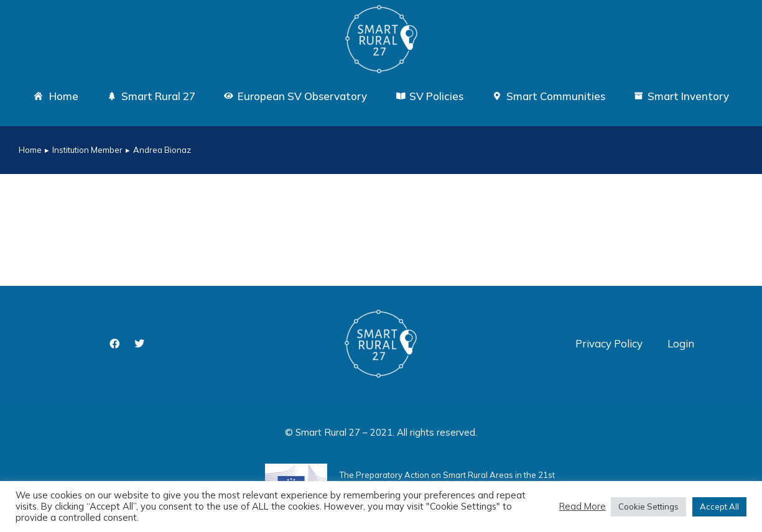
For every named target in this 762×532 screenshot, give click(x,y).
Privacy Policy (609, 343)
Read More (583, 507)
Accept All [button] (719, 507)
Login (681, 343)
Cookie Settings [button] (648, 507)
